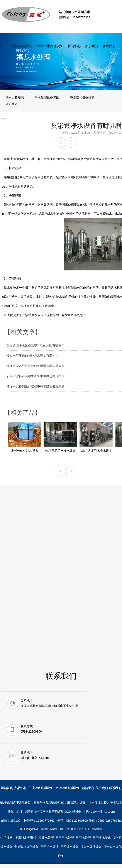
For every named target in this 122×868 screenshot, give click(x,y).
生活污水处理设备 (50, 46)
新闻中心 (74, 46)
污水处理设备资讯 (47, 97)
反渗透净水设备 (33, 315)
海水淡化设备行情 (82, 97)
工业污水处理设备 (20, 46)
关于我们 (91, 46)
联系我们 (109, 46)
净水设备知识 (15, 97)
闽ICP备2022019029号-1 (75, 829)
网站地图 (97, 829)
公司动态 (12, 104)
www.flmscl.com (82, 133)
